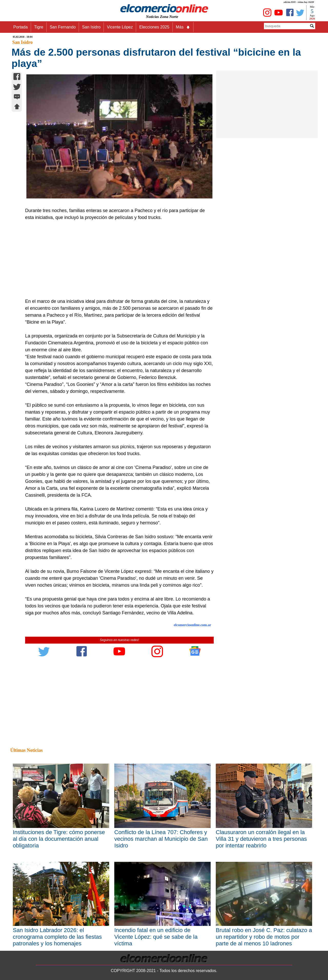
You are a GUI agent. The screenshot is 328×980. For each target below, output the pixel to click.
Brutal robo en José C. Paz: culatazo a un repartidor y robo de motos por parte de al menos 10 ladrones (264, 937)
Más (183, 27)
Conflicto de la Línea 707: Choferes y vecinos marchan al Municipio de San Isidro (161, 839)
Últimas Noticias (26, 750)
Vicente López (120, 27)
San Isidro (91, 27)
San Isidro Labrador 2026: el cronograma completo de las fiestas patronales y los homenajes (57, 937)
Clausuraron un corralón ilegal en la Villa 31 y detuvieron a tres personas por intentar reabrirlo (261, 839)
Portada (20, 27)
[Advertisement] (117, 259)
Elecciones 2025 (154, 27)
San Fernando (63, 27)
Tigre (39, 27)
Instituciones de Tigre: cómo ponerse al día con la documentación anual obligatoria (59, 839)
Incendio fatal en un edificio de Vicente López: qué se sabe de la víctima (156, 937)
